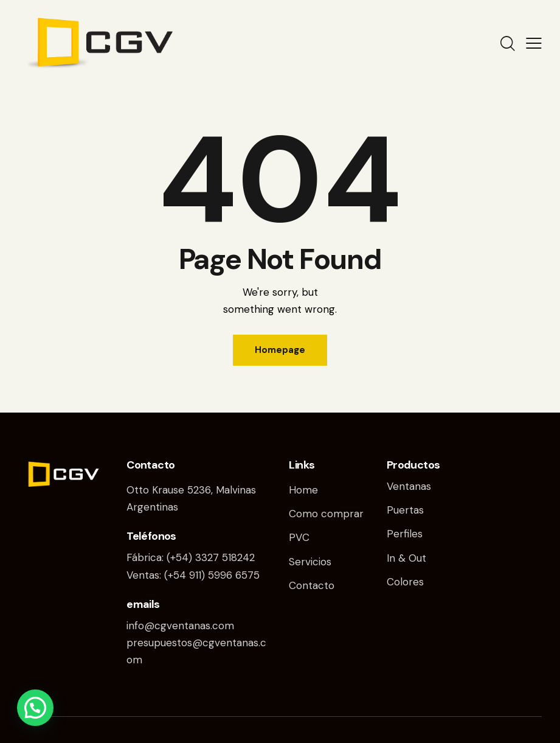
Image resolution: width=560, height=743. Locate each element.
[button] (35, 708)
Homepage (280, 350)
